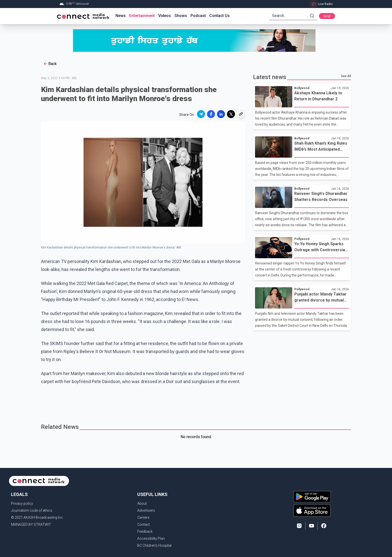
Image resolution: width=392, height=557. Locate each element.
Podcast (198, 16)
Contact (143, 524)
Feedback (145, 531)
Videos (165, 16)
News (121, 16)
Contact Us (219, 16)
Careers (143, 517)
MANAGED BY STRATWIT (31, 524)
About (142, 503)
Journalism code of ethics (32, 510)
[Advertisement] (194, 402)
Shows (181, 16)
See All (346, 76)
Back (50, 64)
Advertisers (146, 510)
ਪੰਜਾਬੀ (327, 17)
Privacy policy (22, 503)
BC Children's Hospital (154, 545)
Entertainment (142, 16)
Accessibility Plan (151, 538)
